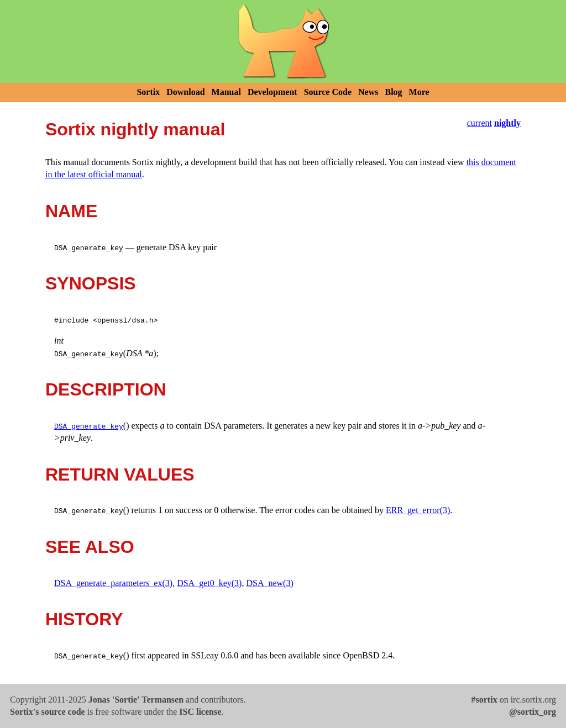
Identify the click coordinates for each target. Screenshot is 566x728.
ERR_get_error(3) (418, 510)
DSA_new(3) (269, 583)
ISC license (200, 712)
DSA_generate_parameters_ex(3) (113, 583)
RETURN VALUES (120, 474)
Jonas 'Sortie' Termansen (136, 700)
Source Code (328, 92)
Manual (226, 92)
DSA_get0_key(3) (209, 583)
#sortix (484, 700)
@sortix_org (533, 712)
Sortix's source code (48, 712)
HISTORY (84, 619)
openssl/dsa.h (125, 320)
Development (272, 92)
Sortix (148, 92)
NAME (71, 211)
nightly (507, 123)
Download (185, 92)
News (368, 92)
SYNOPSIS (91, 283)
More (419, 92)
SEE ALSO (90, 547)
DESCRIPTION (106, 389)
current (479, 123)
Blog (393, 92)
